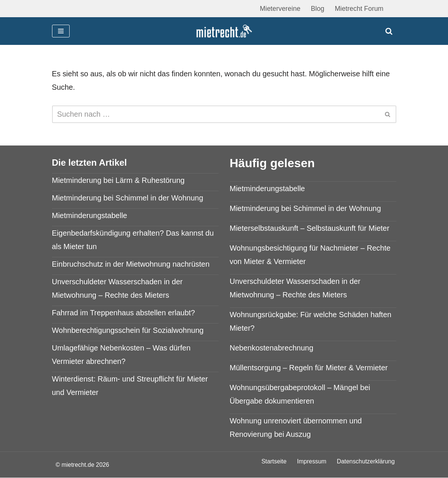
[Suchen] (389, 31)
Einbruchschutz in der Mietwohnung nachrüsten (131, 264)
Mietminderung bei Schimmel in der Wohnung (128, 198)
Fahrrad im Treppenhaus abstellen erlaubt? (124, 313)
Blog (317, 9)
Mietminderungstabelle (90, 215)
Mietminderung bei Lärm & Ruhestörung (118, 180)
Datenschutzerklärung (366, 462)
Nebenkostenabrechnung (272, 348)
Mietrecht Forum (359, 9)
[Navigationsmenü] (61, 31)
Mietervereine (279, 9)
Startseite (273, 462)
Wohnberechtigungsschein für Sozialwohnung (128, 330)
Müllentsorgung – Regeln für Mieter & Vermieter (309, 368)
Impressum (311, 462)
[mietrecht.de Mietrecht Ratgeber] (224, 31)
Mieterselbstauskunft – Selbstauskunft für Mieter (310, 229)
